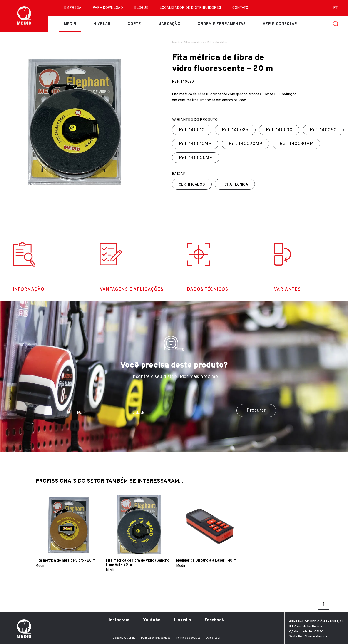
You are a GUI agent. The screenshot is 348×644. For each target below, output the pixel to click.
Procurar (256, 410)
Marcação (169, 24)
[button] (139, 120)
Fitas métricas (194, 43)
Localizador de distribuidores (190, 8)
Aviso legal (213, 638)
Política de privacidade (156, 638)
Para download (108, 8)
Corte (134, 24)
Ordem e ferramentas (222, 24)
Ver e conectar (280, 24)
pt (336, 8)
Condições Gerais (124, 638)
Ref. (192, 130)
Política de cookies (189, 638)
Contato (240, 8)
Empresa (73, 8)
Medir (70, 24)
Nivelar (102, 24)
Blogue (141, 8)
